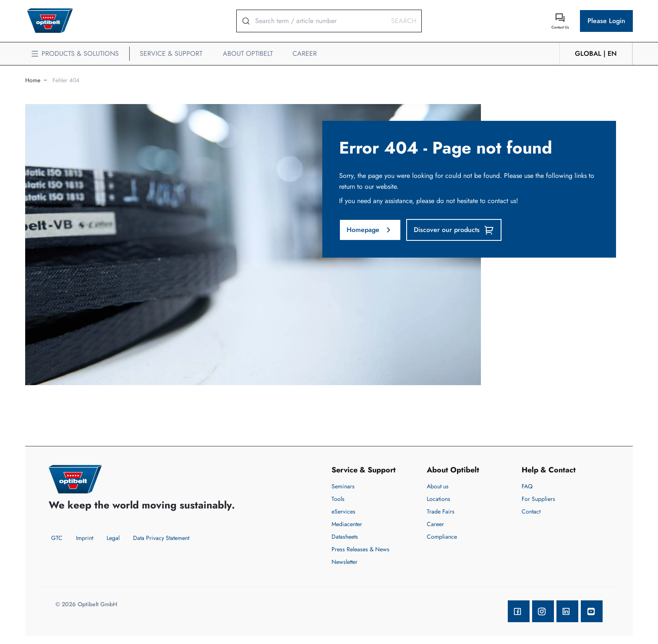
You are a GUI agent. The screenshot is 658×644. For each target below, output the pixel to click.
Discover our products (454, 230)
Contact (531, 511)
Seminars (343, 486)
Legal (113, 538)
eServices (343, 511)
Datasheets (345, 537)
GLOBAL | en (596, 53)
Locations (439, 499)
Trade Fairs (441, 511)
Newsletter (345, 562)
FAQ (527, 486)
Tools (338, 499)
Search (404, 21)
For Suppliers (538, 499)
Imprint (85, 538)
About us (438, 486)
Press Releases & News (360, 549)
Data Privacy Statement (161, 538)
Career (435, 524)
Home (33, 80)
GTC (57, 538)
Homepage (370, 230)
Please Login (606, 21)
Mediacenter (347, 524)
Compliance (442, 537)
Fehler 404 (66, 80)
